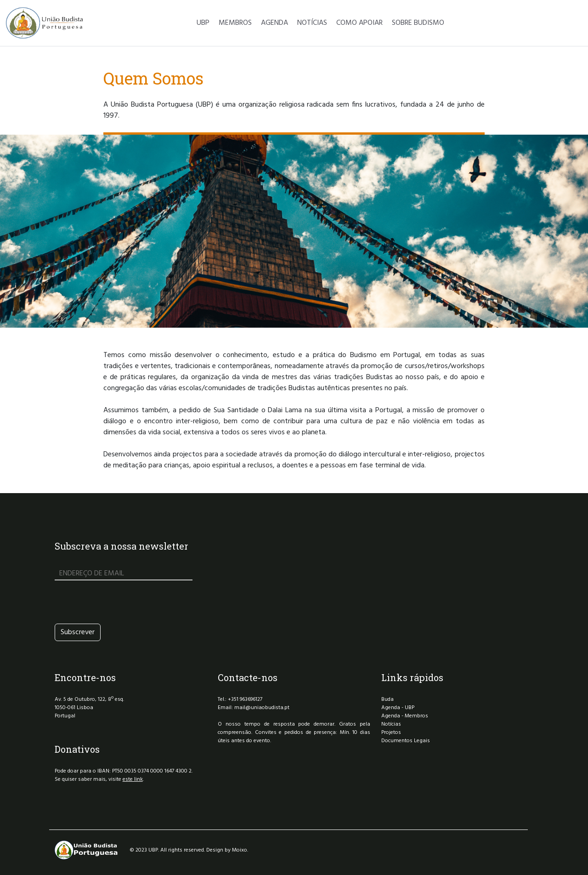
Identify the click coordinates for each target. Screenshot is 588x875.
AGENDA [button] (274, 23)
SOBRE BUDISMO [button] (418, 23)
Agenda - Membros (405, 716)
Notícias (391, 724)
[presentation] (124, 602)
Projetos (391, 733)
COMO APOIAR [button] (359, 23)
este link (133, 779)
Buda (387, 699)
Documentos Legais (406, 741)
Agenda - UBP (398, 708)
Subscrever (78, 632)
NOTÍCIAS (312, 23)
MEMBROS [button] (235, 23)
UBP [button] (203, 23)
